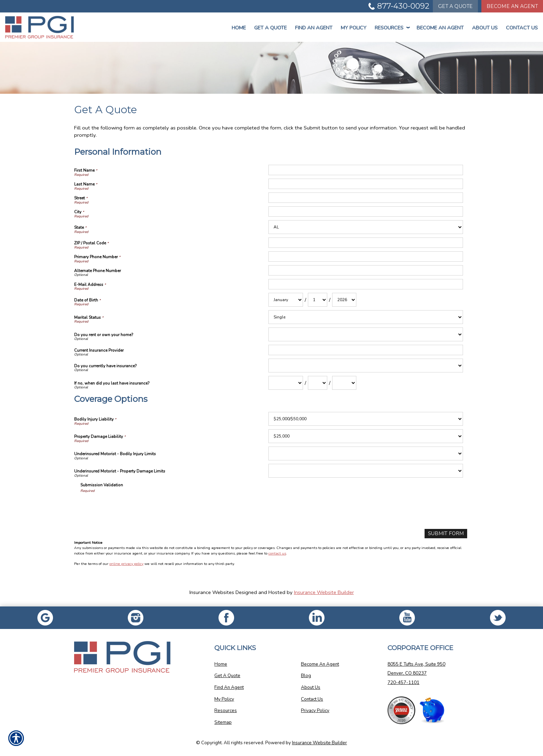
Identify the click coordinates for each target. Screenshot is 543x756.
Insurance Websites (212, 592)
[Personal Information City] (366, 211)
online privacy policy (126, 564)
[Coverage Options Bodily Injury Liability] (366, 419)
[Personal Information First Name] (366, 170)
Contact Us (522, 28)
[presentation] (133, 510)
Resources (391, 28)
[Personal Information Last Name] (366, 184)
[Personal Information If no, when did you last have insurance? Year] (344, 383)
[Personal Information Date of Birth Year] (344, 300)
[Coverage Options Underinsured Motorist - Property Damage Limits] (366, 471)
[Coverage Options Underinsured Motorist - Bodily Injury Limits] (366, 453)
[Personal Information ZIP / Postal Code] (366, 243)
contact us (277, 553)
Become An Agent (440, 28)
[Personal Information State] (366, 227)
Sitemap (223, 722)
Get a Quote (270, 28)
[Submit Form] (447, 534)
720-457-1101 (403, 682)
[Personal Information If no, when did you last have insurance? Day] (318, 383)
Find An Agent (314, 28)
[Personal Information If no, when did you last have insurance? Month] (286, 383)
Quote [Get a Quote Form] (455, 6)
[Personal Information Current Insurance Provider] (366, 350)
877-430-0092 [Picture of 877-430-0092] (403, 6)
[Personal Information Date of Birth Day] (318, 300)
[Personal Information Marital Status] (366, 317)
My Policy (354, 28)
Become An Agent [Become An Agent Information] (512, 6)
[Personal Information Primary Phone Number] (366, 256)
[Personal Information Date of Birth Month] (286, 300)
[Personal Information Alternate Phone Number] (366, 270)
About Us (485, 28)
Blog (306, 676)
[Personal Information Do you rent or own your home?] (366, 334)
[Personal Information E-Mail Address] (366, 284)
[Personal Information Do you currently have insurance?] (366, 366)
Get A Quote (227, 676)
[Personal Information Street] (366, 198)
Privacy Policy (315, 711)
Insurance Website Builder (324, 592)
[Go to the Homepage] (45, 27)
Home (239, 28)
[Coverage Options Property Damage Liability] (366, 436)
